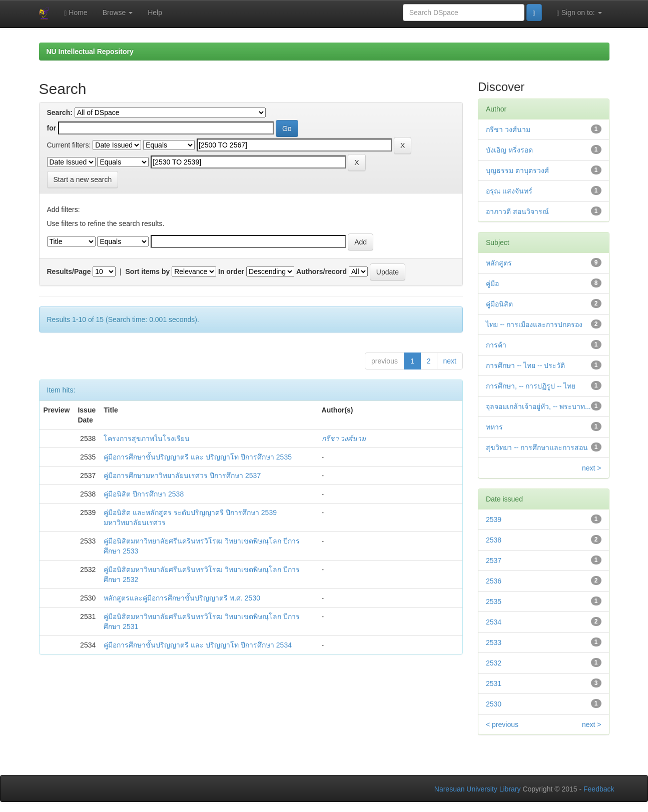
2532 (494, 663)
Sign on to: (579, 13)
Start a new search (83, 179)
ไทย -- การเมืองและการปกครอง (534, 324)
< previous (502, 724)
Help (155, 12)
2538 (494, 540)
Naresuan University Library (478, 789)
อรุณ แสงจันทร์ (509, 191)
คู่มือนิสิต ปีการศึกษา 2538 (144, 494)
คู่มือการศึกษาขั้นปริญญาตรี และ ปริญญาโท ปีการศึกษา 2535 (198, 457)
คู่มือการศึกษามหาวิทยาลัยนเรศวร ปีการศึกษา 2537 (182, 475)
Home (76, 13)
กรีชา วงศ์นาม (344, 438)
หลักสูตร (499, 263)
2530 (494, 704)
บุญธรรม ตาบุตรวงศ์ (517, 170)
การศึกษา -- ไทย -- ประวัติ (525, 365)
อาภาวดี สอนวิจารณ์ (517, 211)
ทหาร (494, 427)
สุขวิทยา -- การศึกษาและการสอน (537, 447)
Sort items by (148, 271)
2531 (494, 683)
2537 (494, 560)
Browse (118, 12)
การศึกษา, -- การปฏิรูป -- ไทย (531, 386)
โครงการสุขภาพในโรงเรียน (147, 438)
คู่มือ (492, 283)
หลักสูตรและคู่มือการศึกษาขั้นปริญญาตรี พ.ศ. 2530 (182, 598)
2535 (494, 601)
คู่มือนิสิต (499, 304)
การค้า (496, 345)
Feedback (599, 789)
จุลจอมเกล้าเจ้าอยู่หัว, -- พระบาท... (538, 406)
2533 (494, 642)
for (52, 128)
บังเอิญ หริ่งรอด (509, 150)
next (450, 361)
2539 (494, 519)
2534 (494, 622)
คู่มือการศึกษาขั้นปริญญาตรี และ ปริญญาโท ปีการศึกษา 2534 (198, 645)
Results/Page (69, 271)
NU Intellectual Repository (90, 51)
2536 (494, 581)
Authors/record (321, 271)
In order (231, 271)
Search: (60, 112)
